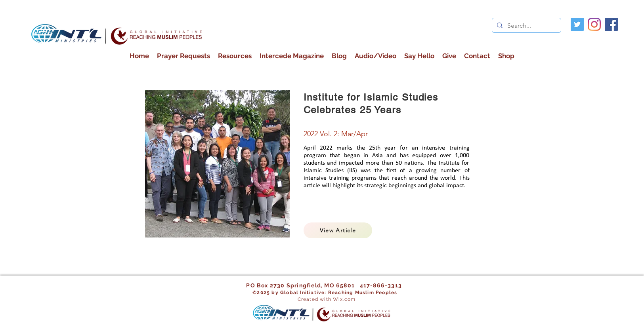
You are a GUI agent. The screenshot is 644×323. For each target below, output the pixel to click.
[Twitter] (577, 24)
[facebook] (611, 24)
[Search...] (526, 26)
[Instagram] (594, 24)
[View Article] (338, 230)
